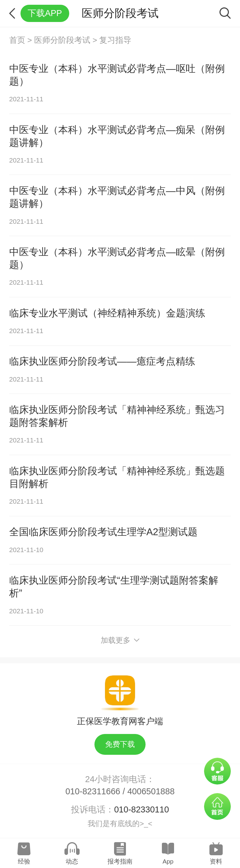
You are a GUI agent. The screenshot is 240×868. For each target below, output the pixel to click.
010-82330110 (142, 809)
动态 (72, 861)
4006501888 (151, 791)
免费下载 (120, 744)
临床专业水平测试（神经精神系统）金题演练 (107, 313)
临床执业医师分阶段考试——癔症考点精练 (102, 361)
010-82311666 (93, 791)
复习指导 (115, 40)
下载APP (45, 13)
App (168, 861)
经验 (24, 861)
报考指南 (120, 861)
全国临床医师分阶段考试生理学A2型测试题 (103, 532)
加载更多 (120, 640)
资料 (216, 861)
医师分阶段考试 (62, 40)
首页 (17, 40)
